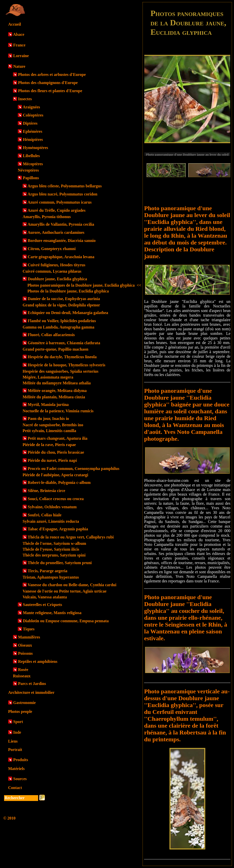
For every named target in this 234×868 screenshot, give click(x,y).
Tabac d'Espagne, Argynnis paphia (58, 529)
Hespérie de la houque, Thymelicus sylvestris (67, 365)
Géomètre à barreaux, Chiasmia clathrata (64, 343)
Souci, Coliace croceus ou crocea (56, 499)
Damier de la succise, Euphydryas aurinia (64, 299)
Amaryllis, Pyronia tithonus (47, 217)
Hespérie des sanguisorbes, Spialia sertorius (60, 371)
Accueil (15, 24)
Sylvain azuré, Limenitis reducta (51, 521)
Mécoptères (33, 164)
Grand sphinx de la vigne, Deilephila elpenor (61, 305)
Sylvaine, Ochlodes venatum (52, 507)
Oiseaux (25, 645)
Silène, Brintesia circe (46, 491)
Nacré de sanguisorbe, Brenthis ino (53, 425)
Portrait (15, 750)
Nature (19, 66)
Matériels (16, 769)
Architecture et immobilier (31, 692)
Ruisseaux (22, 676)
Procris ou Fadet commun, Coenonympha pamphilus (74, 469)
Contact (15, 788)
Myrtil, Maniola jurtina (48, 405)
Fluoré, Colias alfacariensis (51, 335)
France (19, 45)
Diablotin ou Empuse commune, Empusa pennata (66, 621)
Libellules (31, 156)
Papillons (31, 178)
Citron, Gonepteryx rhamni (52, 249)
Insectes (25, 99)
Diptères (30, 123)
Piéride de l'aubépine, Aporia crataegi (55, 475)
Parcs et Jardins (32, 684)
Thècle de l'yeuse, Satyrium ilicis (51, 549)
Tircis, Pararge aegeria (48, 571)
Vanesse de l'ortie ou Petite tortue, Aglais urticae (65, 591)
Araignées (31, 107)
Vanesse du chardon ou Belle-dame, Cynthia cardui (72, 585)
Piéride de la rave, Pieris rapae (49, 445)
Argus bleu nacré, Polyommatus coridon (62, 194)
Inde (17, 732)
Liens (13, 741)
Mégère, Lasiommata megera (48, 377)
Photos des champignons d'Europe (48, 83)
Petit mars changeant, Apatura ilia (58, 438)
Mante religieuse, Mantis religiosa (52, 613)
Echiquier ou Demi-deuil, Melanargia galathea (68, 313)
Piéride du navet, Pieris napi (52, 460)
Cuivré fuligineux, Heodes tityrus (57, 265)
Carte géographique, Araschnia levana (61, 257)
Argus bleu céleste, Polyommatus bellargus (65, 186)
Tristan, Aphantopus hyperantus (51, 577)
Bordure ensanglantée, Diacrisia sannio (62, 241)
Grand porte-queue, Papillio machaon (56, 349)
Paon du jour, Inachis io (48, 419)
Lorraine (21, 56)
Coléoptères (33, 115)
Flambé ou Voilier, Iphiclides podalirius (62, 321)
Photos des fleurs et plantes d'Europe (50, 91)
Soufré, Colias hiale (45, 515)
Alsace (19, 34)
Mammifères (29, 637)
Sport (18, 722)
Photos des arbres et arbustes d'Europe (52, 75)
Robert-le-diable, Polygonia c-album (59, 482)
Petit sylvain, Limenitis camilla (49, 431)
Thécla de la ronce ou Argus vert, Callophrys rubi (71, 537)
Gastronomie (25, 703)
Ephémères (33, 131)
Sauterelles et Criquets (42, 605)
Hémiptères (33, 140)
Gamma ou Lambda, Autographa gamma (58, 327)
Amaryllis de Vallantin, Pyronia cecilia (61, 224)
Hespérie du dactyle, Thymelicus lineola (62, 357)
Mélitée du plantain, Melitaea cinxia (54, 397)
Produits (21, 760)
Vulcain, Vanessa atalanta (45, 597)
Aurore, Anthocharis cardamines (56, 232)
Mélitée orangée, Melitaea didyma (57, 391)
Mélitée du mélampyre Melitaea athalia (57, 383)
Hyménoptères (35, 148)
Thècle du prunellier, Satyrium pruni (60, 563)
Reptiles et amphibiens (38, 661)
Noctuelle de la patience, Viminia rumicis (58, 411)
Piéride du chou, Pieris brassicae (56, 452)
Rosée (23, 670)
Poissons (25, 653)
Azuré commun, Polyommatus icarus (59, 202)
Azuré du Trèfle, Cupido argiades (56, 210)
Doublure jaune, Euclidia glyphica (57, 279)
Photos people (20, 711)
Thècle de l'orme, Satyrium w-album (54, 543)
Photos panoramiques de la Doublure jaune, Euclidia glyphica (84, 285)
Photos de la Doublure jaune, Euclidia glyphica (68, 291)
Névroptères (28, 170)
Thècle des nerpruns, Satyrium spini (54, 555)
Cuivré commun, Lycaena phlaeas (52, 271)
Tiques (29, 629)
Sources (20, 779)
